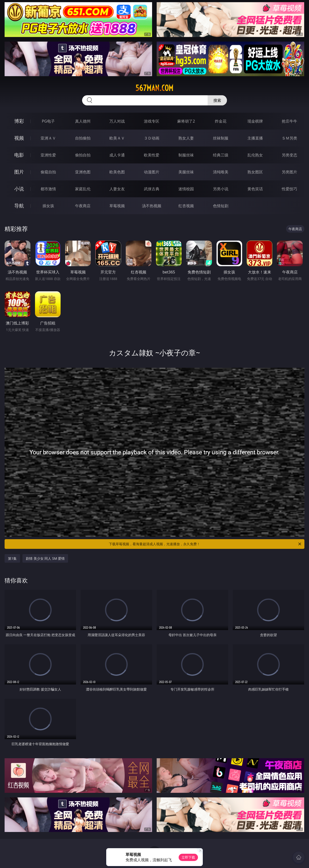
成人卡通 (117, 155)
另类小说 (221, 189)
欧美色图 (117, 172)
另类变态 (289, 155)
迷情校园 (186, 189)
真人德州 (83, 121)
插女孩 (48, 206)
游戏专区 (152, 121)
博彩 (19, 121)
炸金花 (221, 121)
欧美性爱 (152, 155)
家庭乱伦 (83, 189)
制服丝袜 (186, 155)
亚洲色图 (83, 172)
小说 (19, 189)
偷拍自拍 (83, 155)
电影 (19, 155)
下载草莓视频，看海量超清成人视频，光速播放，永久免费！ (205, 544)
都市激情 (48, 189)
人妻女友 (117, 189)
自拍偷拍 (83, 138)
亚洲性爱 (48, 155)
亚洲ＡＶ (48, 138)
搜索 (217, 100)
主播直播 (255, 138)
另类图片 (289, 172)
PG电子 (48, 121)
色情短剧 (221, 206)
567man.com (154, 88)
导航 (19, 206)
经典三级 (221, 155)
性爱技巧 (289, 189)
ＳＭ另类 (289, 138)
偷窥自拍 (48, 172)
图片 (19, 172)
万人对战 (117, 121)
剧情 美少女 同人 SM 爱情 (45, 558)
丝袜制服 (221, 138)
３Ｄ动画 (152, 138)
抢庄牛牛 (289, 121)
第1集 (12, 558)
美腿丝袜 (186, 172)
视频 (19, 138)
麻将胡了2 (186, 121)
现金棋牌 (255, 121)
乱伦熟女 (255, 155)
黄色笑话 (255, 189)
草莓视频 (117, 206)
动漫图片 (152, 172)
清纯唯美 (221, 172)
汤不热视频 (152, 206)
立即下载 (188, 857)
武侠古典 (152, 189)
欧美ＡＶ (117, 138)
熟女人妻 (186, 138)
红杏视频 (186, 206)
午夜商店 (83, 206)
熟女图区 (255, 172)
